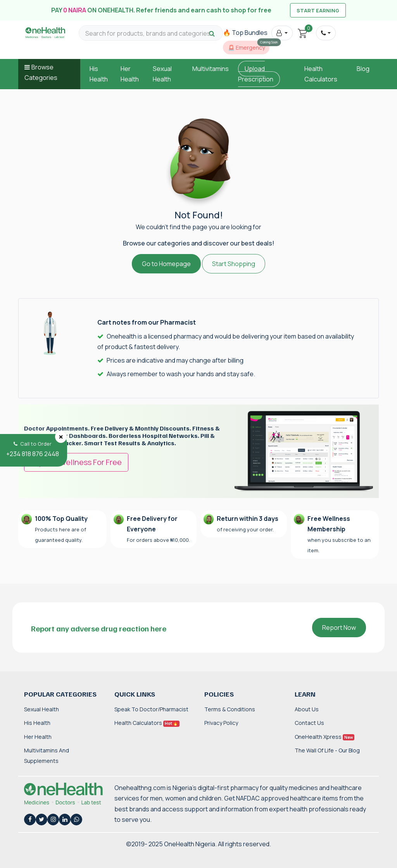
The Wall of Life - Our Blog (327, 750)
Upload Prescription (256, 74)
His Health (37, 723)
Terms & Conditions (230, 709)
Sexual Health (41, 709)
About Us (307, 709)
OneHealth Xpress (325, 737)
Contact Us (309, 723)
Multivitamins (211, 69)
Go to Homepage (166, 264)
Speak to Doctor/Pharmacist (151, 709)
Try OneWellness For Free (76, 462)
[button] (282, 33)
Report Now (339, 628)
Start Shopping (234, 264)
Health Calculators (147, 723)
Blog (363, 69)
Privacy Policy (221, 723)
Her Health (38, 737)
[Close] (61, 437)
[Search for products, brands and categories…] (151, 34)
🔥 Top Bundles (245, 33)
